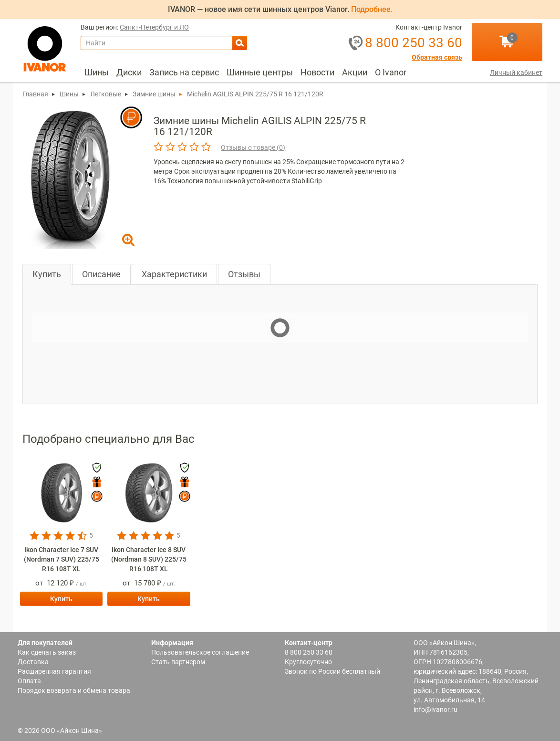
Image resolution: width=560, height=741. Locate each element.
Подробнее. (372, 9)
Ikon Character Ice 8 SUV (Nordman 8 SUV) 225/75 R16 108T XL (149, 559)
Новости (317, 72)
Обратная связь (437, 57)
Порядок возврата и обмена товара (74, 690)
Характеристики (174, 274)
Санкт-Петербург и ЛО (154, 27)
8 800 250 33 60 (309, 652)
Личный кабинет (516, 73)
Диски (129, 72)
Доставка (33, 662)
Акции (355, 72)
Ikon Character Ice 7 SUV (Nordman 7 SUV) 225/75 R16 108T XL (62, 559)
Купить (47, 274)
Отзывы (244, 274)
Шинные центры (260, 72)
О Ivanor (391, 72)
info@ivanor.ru (436, 710)
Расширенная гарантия (54, 671)
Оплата (29, 681)
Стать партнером (178, 662)
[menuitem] (97, 73)
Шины (97, 72)
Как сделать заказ (47, 652)
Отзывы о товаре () (253, 147)
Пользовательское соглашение (200, 652)
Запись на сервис (184, 72)
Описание (101, 274)
